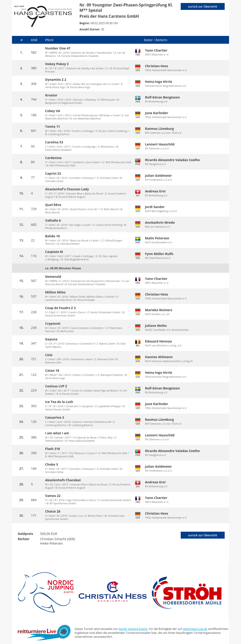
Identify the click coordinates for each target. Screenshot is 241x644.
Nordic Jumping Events (133, 629)
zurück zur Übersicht (202, 6)
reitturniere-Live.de (195, 629)
